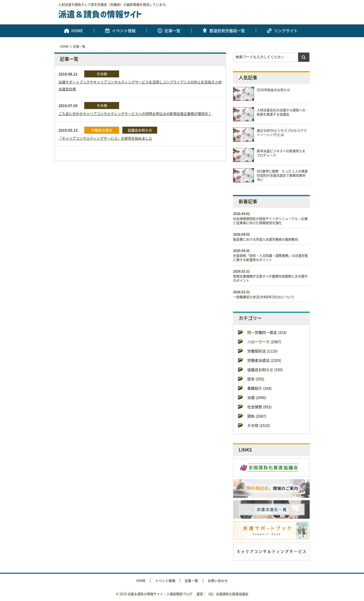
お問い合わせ (218, 581)
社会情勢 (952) (259, 407)
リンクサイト (286, 31)
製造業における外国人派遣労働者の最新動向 (266, 239)
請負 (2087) (257, 416)
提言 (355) (256, 379)
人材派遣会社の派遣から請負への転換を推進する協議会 (281, 112)
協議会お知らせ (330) (265, 370)
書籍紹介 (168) (259, 388)
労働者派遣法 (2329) (264, 360)
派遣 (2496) (257, 397)
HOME (77, 31)
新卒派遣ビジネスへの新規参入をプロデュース (281, 153)
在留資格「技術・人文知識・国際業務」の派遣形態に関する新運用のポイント (270, 258)
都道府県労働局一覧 (227, 31)
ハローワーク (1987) (264, 342)
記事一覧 (172, 31)
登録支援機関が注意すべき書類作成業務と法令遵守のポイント (270, 278)
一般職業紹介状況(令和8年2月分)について (264, 297)
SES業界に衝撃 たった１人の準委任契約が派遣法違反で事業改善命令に (282, 175)
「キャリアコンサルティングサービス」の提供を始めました (105, 138)
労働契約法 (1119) (262, 351)
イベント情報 (124, 31)
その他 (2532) (259, 425)
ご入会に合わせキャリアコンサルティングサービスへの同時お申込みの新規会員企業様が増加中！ (135, 114)
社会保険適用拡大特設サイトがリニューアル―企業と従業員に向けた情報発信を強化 (270, 221)
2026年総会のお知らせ (273, 90)
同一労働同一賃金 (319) (267, 332)
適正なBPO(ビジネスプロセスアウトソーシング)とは (282, 132)
